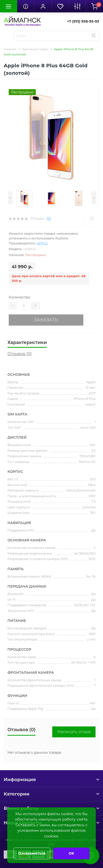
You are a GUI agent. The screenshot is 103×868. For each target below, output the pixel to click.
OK (71, 853)
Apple (42, 243)
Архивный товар (35, 49)
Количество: (20, 297)
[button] (43, 6)
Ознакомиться (32, 853)
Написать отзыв (74, 732)
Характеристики (27, 342)
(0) (49, 219)
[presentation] (10, 198)
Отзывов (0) (20, 354)
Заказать (46, 320)
